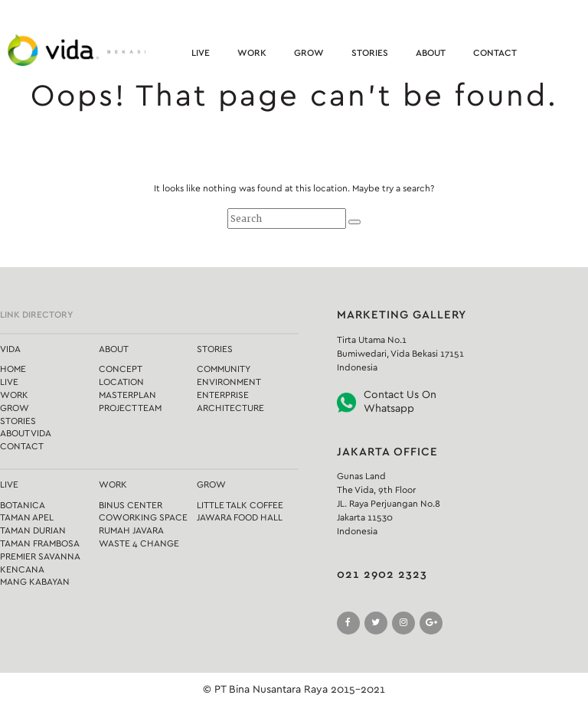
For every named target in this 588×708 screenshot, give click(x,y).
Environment (229, 382)
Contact (495, 53)
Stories (370, 53)
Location (121, 382)
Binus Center (131, 505)
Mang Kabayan (35, 582)
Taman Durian (33, 530)
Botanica (23, 505)
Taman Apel (27, 517)
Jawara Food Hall (240, 517)
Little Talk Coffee (240, 505)
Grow (309, 53)
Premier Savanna (40, 556)
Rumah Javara (131, 530)
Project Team (130, 408)
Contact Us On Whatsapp (400, 402)
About (431, 53)
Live (201, 53)
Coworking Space (143, 517)
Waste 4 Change (139, 543)
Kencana (22, 569)
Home (13, 369)
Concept (121, 369)
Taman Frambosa (40, 543)
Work (252, 53)
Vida (10, 349)
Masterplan (127, 395)
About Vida (26, 433)
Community (224, 369)
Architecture (230, 408)
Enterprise (223, 395)
